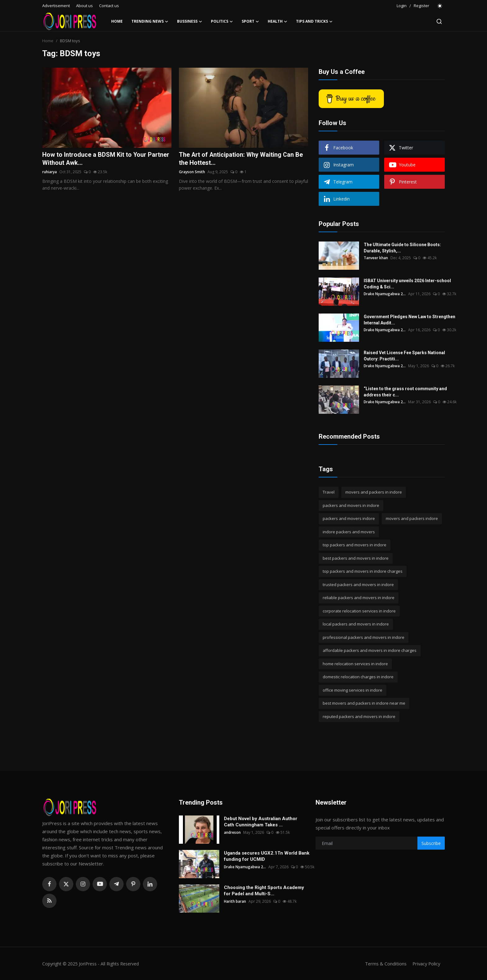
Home (117, 21)
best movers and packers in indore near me (364, 703)
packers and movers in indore (351, 505)
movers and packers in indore (374, 492)
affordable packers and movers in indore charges (370, 650)
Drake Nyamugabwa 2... (385, 294)
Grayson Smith (192, 172)
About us (84, 6)
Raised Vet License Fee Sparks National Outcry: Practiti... (404, 356)
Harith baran (235, 901)
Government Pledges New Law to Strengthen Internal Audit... (410, 320)
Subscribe (431, 843)
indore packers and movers (349, 532)
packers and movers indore (349, 518)
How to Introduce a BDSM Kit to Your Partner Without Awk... (106, 159)
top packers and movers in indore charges (363, 571)
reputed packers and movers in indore (359, 716)
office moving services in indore (353, 690)
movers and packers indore (412, 518)
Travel (329, 492)
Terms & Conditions (384, 964)
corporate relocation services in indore (359, 611)
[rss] (49, 901)
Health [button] (278, 21)
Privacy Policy (426, 964)
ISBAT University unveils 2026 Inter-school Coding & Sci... (407, 284)
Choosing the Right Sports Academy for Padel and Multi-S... (264, 891)
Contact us (109, 6)
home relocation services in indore (355, 664)
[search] (439, 21)
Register (421, 6)
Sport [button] (250, 21)
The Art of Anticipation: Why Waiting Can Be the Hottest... (241, 159)
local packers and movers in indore (356, 624)
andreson (232, 832)
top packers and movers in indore (355, 545)
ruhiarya (50, 172)
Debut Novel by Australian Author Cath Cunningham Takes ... (261, 822)
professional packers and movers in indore (364, 637)
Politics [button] (222, 21)
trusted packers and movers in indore (358, 585)
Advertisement (56, 6)
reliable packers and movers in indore (359, 598)
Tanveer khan (376, 258)
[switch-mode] (440, 6)
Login (402, 6)
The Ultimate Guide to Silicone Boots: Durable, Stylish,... (402, 248)
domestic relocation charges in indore (358, 677)
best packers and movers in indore (356, 558)
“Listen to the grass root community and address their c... (405, 392)
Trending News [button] (150, 21)
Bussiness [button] (190, 21)
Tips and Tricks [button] (314, 21)
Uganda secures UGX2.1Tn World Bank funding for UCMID (267, 856)
